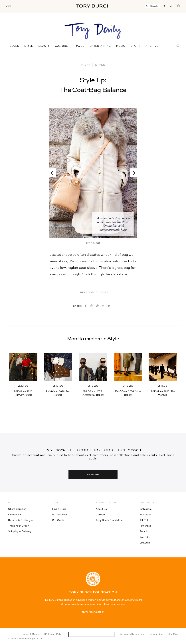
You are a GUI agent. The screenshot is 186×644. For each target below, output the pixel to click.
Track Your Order (18, 526)
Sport (135, 46)
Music (121, 46)
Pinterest (145, 526)
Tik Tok (144, 520)
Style (29, 46)
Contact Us (15, 515)
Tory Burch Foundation (109, 520)
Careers (101, 515)
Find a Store (59, 509)
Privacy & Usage (30, 634)
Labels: (83, 293)
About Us (101, 509)
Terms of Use (156, 634)
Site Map (173, 634)
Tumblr (144, 531)
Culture (61, 46)
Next (132, 173)
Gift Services (60, 515)
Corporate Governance (132, 634)
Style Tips (102, 293)
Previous (54, 173)
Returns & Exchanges (21, 520)
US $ (8, 6)
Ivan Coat (93, 243)
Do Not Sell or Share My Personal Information (91, 634)
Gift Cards (58, 520)
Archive (152, 46)
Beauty (44, 46)
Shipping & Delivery (20, 531)
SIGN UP (93, 474)
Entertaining (100, 46)
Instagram (146, 509)
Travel (79, 46)
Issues (14, 46)
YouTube (145, 537)
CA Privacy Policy (54, 634)
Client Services (17, 509)
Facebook (146, 515)
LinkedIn (145, 543)
